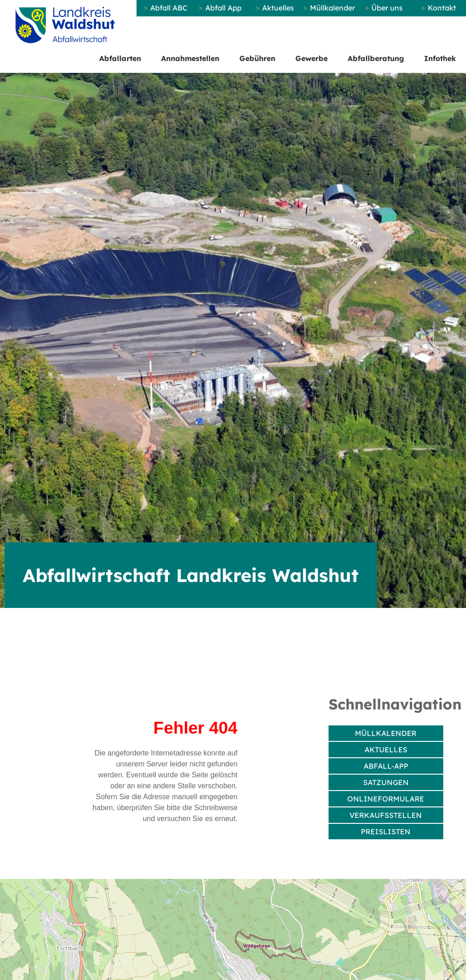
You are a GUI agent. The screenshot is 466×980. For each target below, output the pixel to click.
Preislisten (386, 832)
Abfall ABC (169, 8)
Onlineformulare (386, 799)
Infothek (440, 58)
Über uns (387, 8)
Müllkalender (332, 8)
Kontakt (442, 8)
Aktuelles (278, 8)
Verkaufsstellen (386, 815)
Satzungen (386, 782)
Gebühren (257, 58)
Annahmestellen (190, 58)
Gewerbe (312, 58)
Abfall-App (386, 766)
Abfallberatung (376, 58)
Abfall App (223, 8)
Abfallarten (120, 58)
